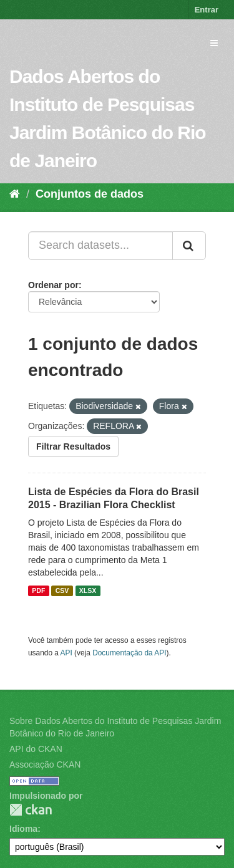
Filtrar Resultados (73, 446)
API (66, 653)
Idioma (23, 829)
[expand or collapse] (214, 43)
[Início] (15, 194)
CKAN (31, 810)
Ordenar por (53, 285)
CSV (62, 591)
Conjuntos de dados (90, 194)
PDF (38, 591)
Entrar (207, 10)
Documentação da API (129, 653)
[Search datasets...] (100, 246)
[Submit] (189, 246)
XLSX (88, 591)
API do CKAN (36, 749)
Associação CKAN (45, 764)
